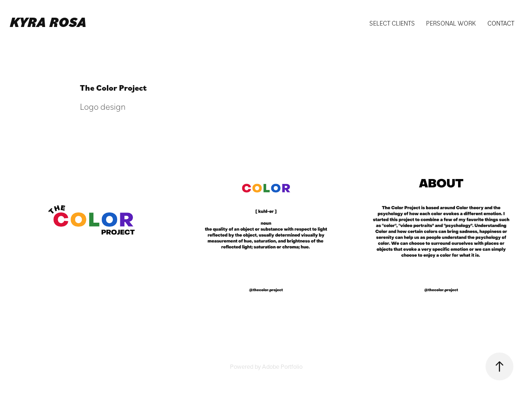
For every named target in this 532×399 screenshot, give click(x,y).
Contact (501, 23)
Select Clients (392, 23)
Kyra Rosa (48, 22)
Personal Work (451, 23)
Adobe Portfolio (282, 366)
